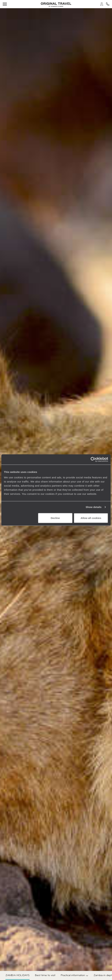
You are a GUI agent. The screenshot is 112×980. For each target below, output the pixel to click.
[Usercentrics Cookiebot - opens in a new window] (93, 460)
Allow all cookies (91, 518)
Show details (94, 507)
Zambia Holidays (17, 975)
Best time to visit (45, 975)
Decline (55, 518)
